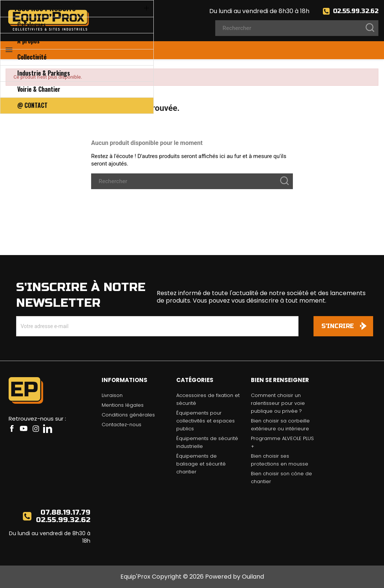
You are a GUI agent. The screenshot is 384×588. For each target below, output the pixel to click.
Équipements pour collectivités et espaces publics (205, 421)
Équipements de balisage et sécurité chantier (201, 464)
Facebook (12, 428)
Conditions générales (128, 415)
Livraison (112, 395)
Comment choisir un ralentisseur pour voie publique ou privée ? (278, 403)
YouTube (24, 428)
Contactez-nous (121, 425)
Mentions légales (123, 405)
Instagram (36, 428)
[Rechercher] (297, 28)
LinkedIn (48, 428)
